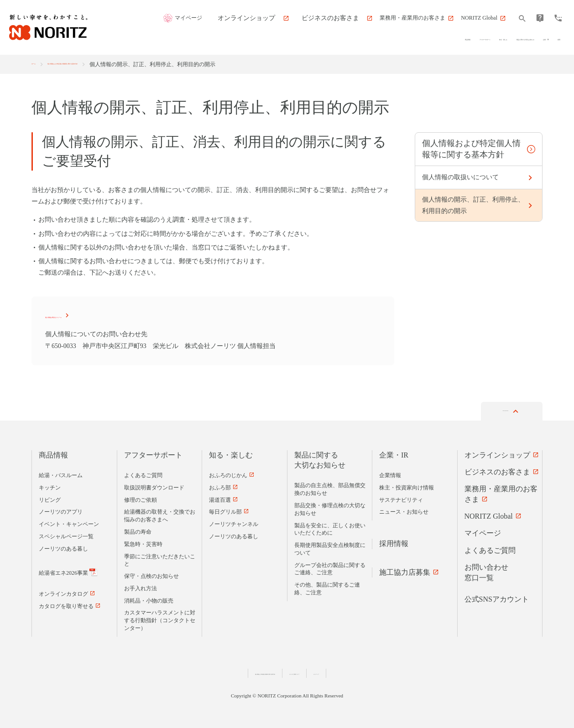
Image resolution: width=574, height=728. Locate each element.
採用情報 (394, 541)
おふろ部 (220, 485)
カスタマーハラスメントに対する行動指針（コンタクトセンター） (160, 619)
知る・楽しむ (231, 453)
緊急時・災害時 (143, 542)
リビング (50, 498)
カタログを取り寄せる (66, 604)
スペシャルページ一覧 (66, 534)
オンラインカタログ (63, 592)
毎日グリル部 (225, 510)
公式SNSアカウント (497, 597)
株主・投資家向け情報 (407, 485)
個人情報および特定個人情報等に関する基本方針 (230, 671)
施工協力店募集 (405, 570)
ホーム (40, 64)
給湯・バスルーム (61, 473)
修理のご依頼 (141, 498)
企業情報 (390, 473)
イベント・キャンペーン (69, 522)
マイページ (230, 18)
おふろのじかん (228, 473)
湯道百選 (220, 498)
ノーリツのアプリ (61, 510)
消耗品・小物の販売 (149, 598)
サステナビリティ (401, 498)
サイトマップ (384, 671)
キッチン (50, 485)
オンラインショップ (497, 453)
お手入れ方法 (141, 586)
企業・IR (394, 453)
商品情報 (53, 453)
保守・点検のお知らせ (151, 574)
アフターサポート (153, 453)
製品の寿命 (138, 530)
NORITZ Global (489, 514)
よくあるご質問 (143, 473)
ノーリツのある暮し (63, 546)
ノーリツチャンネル (234, 522)
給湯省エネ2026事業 (63, 571)
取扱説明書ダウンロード (154, 485)
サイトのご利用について (327, 671)
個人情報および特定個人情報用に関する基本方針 (120, 64)
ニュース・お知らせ (404, 510)
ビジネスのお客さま (497, 470)
